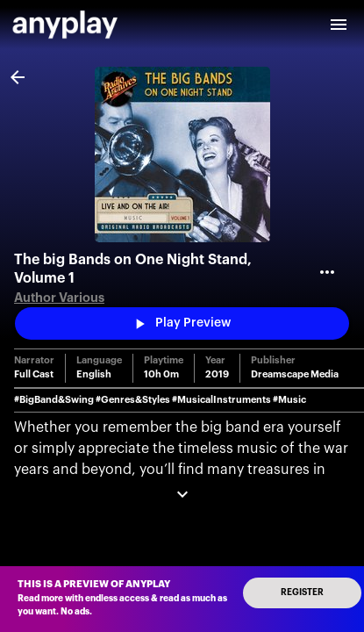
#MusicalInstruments (221, 400)
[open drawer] (339, 25)
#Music (289, 400)
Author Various (59, 298)
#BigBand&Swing (54, 400)
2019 (217, 374)
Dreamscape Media (295, 374)
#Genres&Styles (133, 400)
